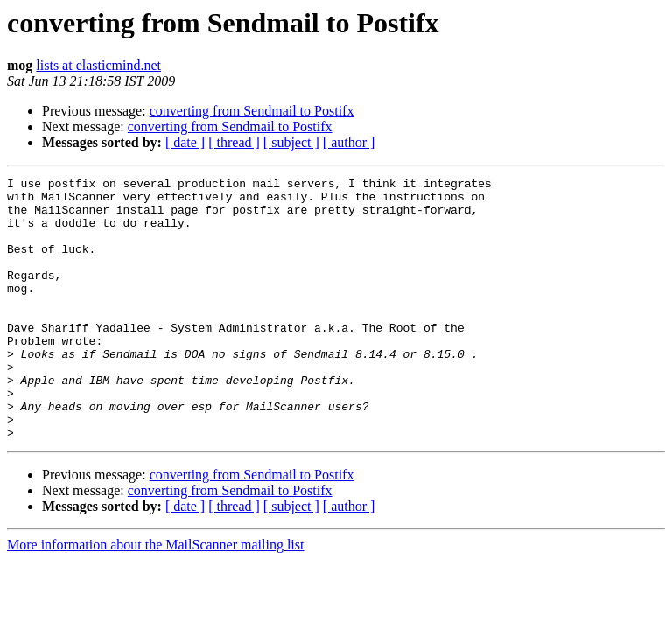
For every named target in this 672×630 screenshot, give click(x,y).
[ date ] (185, 142)
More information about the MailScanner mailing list (155, 597)
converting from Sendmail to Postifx (252, 111)
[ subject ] (291, 142)
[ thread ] (234, 142)
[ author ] (349, 142)
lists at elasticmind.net (98, 65)
